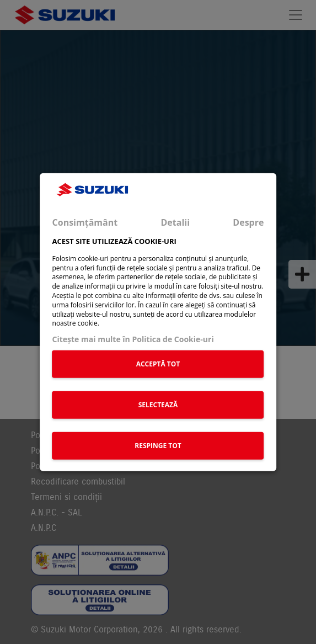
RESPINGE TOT (158, 445)
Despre (248, 222)
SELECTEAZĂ (158, 404)
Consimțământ (85, 222)
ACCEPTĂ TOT (158, 363)
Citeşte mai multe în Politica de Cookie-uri (133, 339)
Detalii (175, 222)
